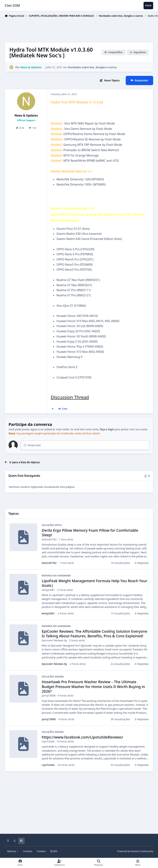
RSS (54, 851)
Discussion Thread (70, 397)
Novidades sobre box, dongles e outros (92, 67)
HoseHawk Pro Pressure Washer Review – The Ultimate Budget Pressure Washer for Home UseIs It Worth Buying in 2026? (93, 687)
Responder (32, 445)
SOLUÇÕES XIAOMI (53, 677)
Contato (28, 851)
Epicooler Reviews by (54, 640)
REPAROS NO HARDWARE (56, 576)
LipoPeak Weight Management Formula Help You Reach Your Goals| (94, 583)
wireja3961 (48, 590)
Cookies (41, 851)
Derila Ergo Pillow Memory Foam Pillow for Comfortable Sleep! (90, 533)
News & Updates (26, 116)
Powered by (135, 851)
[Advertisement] (72, 29)
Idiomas (13, 851)
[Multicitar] (52, 409)
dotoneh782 (49, 539)
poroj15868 (49, 695)
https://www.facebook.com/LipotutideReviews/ (82, 737)
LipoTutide (48, 741)
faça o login (107, 429)
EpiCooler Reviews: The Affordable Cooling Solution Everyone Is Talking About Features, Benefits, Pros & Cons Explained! (94, 634)
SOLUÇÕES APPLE (52, 525)
